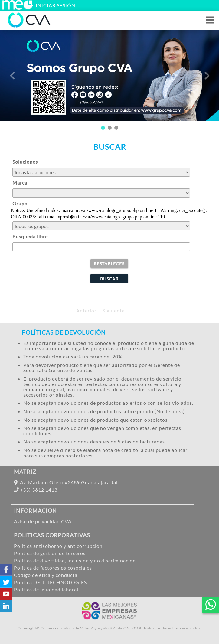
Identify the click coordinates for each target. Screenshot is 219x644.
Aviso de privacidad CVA (43, 521)
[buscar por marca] (101, 193)
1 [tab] (103, 128)
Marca (20, 183)
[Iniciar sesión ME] (17, 8)
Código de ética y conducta (46, 575)
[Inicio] (29, 26)
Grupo (20, 203)
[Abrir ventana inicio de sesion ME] (52, 5)
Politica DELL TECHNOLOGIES (50, 582)
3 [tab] (116, 128)
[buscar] (109, 279)
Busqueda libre (30, 236)
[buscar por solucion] (101, 172)
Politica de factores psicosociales (53, 568)
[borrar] (109, 263)
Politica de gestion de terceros (50, 553)
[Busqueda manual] (101, 247)
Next (207, 76)
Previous (12, 76)
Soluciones (25, 162)
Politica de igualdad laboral (46, 589)
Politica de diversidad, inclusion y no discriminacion (75, 560)
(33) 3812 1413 (36, 490)
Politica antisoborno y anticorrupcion (58, 546)
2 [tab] (109, 128)
